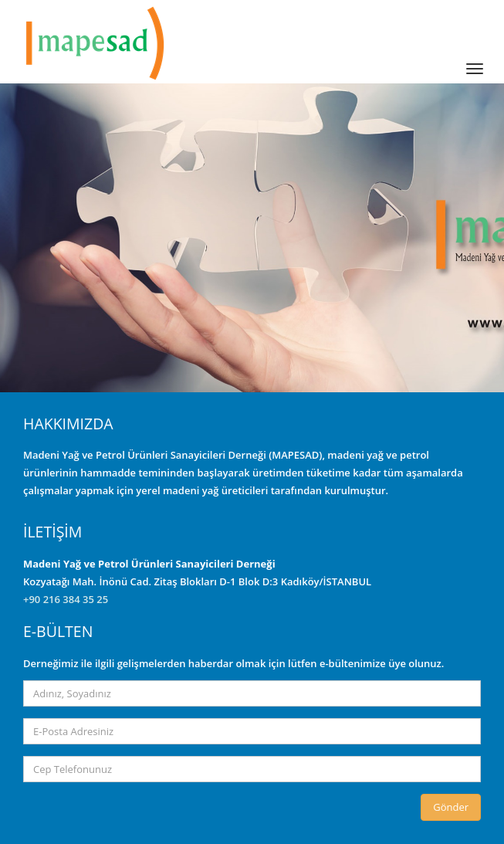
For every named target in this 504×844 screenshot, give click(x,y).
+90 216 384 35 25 (66, 599)
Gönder (451, 807)
